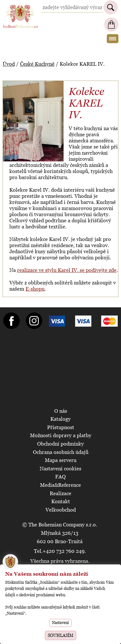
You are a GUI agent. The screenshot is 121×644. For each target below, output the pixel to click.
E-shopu (35, 289)
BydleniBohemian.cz (20, 6)
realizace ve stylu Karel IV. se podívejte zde (67, 270)
